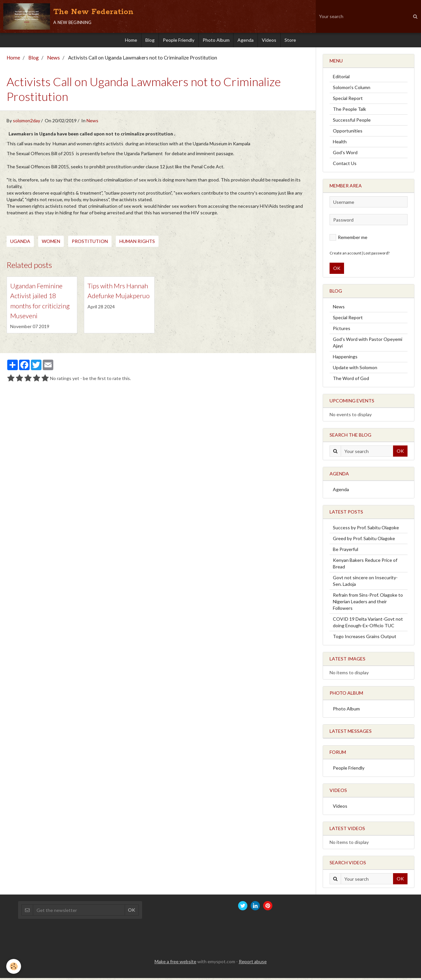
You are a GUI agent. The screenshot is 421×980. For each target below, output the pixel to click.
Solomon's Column (352, 89)
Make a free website (175, 963)
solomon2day (26, 122)
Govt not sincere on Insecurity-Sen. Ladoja (365, 583)
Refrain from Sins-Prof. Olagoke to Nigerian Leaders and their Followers (368, 603)
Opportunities (348, 133)
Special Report (348, 100)
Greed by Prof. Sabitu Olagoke (364, 540)
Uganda (20, 243)
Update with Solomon (355, 369)
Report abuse (253, 963)
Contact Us (345, 165)
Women (51, 243)
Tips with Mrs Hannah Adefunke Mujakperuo (118, 299)
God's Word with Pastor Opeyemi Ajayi (368, 344)
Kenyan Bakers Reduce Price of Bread (365, 565)
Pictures (342, 330)
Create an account (345, 255)
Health (340, 143)
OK (337, 270)
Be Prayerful (346, 551)
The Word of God (351, 380)
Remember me (348, 239)
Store (297, 41)
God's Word (345, 154)
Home (125, 41)
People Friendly (177, 41)
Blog (146, 41)
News (53, 60)
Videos (273, 41)
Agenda (248, 41)
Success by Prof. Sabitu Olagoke (366, 529)
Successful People (352, 122)
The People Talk (349, 111)
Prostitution (90, 243)
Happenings (345, 359)
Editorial (341, 78)
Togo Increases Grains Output (365, 638)
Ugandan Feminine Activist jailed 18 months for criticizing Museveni (41, 310)
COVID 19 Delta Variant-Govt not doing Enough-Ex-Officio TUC (368, 624)
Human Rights (137, 243)
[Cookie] (14, 966)
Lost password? (376, 255)
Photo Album (216, 41)
